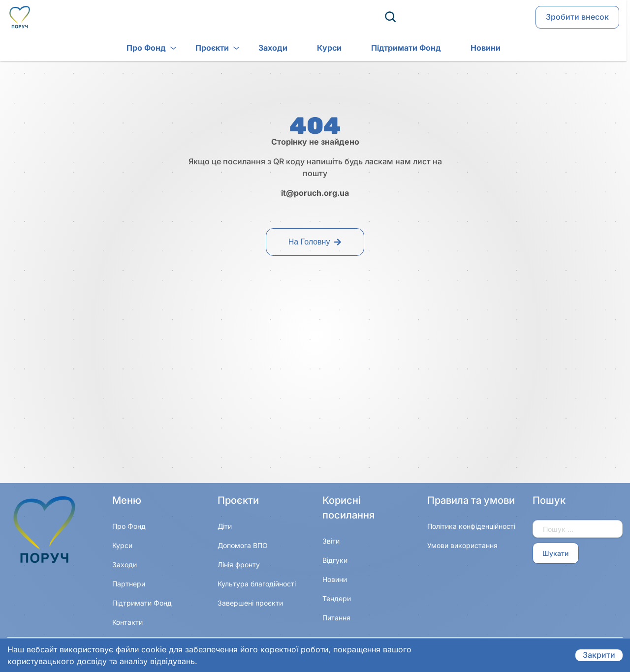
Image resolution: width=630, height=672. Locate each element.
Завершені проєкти (250, 603)
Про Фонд (130, 49)
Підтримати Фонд (390, 49)
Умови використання (462, 545)
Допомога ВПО (243, 545)
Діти (225, 526)
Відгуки (335, 560)
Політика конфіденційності (471, 526)
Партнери (129, 584)
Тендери (337, 598)
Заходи (257, 49)
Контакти (127, 622)
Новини (470, 49)
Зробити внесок (577, 18)
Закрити (599, 655)
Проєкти (196, 49)
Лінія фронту (239, 565)
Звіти (331, 541)
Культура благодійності (257, 584)
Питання (336, 618)
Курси (314, 49)
